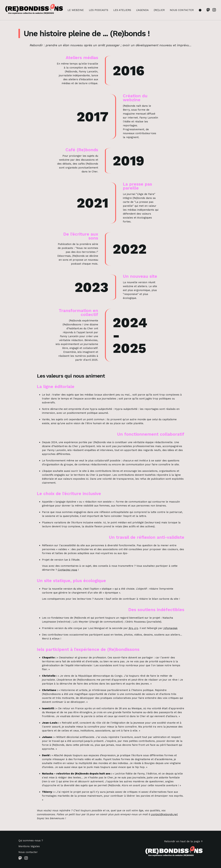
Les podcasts (99, 10)
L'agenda (142, 10)
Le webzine (76, 10)
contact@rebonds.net (164, 814)
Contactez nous (67, 570)
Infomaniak (170, 628)
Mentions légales (29, 846)
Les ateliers (122, 10)
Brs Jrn (133, 628)
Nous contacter (182, 10)
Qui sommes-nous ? (31, 841)
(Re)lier (159, 10)
